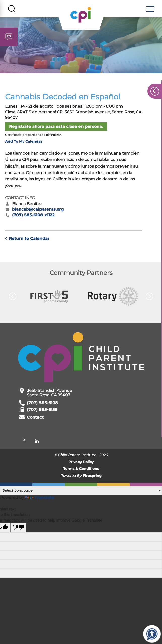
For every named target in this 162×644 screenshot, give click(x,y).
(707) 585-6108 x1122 (33, 217)
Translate (40, 499)
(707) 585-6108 (42, 405)
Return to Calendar (29, 240)
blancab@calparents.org (38, 211)
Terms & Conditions (81, 470)
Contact (35, 419)
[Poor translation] (18, 529)
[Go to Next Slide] (149, 298)
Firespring (92, 477)
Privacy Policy (81, 464)
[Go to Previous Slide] (13, 298)
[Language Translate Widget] (81, 492)
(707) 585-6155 (42, 411)
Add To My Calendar (24, 143)
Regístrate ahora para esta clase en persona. (56, 128)
